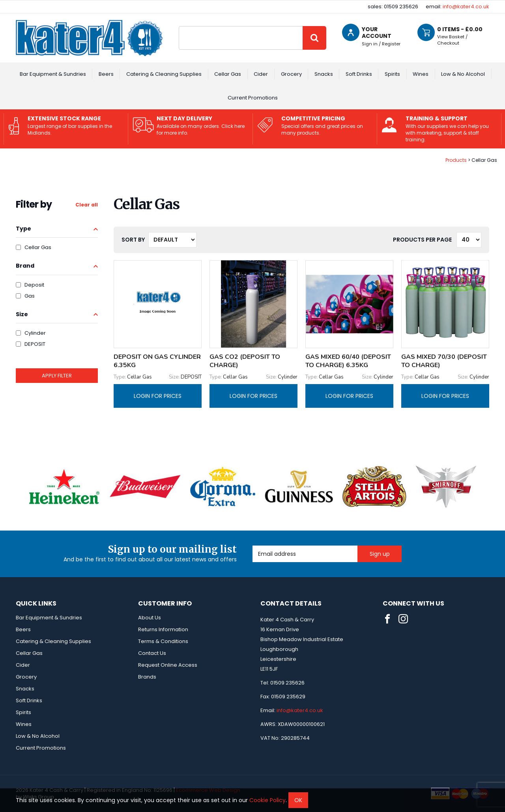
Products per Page (422, 240)
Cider (261, 74)
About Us (150, 618)
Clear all (87, 205)
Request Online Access (168, 665)
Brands (147, 677)
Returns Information (163, 629)
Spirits (392, 74)
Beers (106, 74)
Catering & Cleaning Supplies (164, 74)
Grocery (291, 74)
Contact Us (152, 653)
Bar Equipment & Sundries (53, 74)
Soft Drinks (359, 74)
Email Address (253, 546)
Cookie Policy (267, 800)
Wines (421, 74)
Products (456, 160)
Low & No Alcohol (463, 74)
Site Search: (179, 26)
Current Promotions (253, 98)
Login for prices (158, 396)
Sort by (133, 240)
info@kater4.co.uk (466, 7)
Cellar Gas (228, 74)
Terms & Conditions (163, 641)
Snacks (324, 74)
